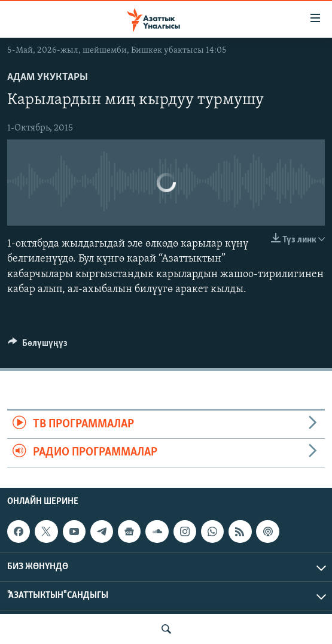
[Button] (38, 346)
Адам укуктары (48, 78)
